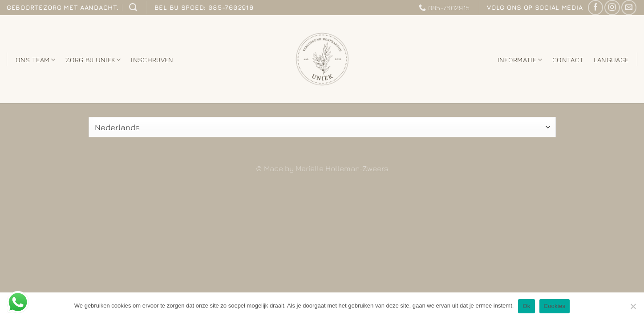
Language (611, 60)
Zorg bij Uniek (93, 60)
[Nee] (633, 309)
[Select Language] (322, 127)
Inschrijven (152, 60)
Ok (526, 306)
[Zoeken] (133, 8)
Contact (568, 60)
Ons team (36, 60)
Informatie (520, 60)
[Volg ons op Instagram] (612, 8)
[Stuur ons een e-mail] (629, 8)
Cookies (555, 306)
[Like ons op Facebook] (595, 8)
